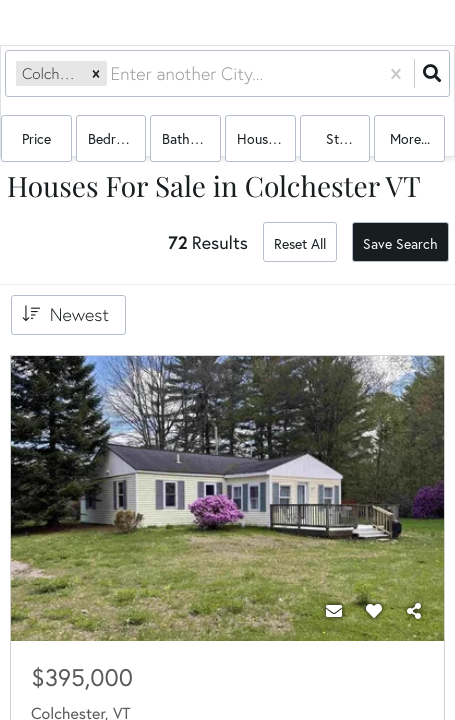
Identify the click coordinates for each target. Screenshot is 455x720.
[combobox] (113, 73)
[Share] (414, 611)
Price (36, 138)
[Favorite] (374, 611)
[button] (96, 73)
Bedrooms (117, 138)
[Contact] (334, 611)
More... (410, 138)
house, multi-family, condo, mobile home (266, 138)
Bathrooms (191, 138)
